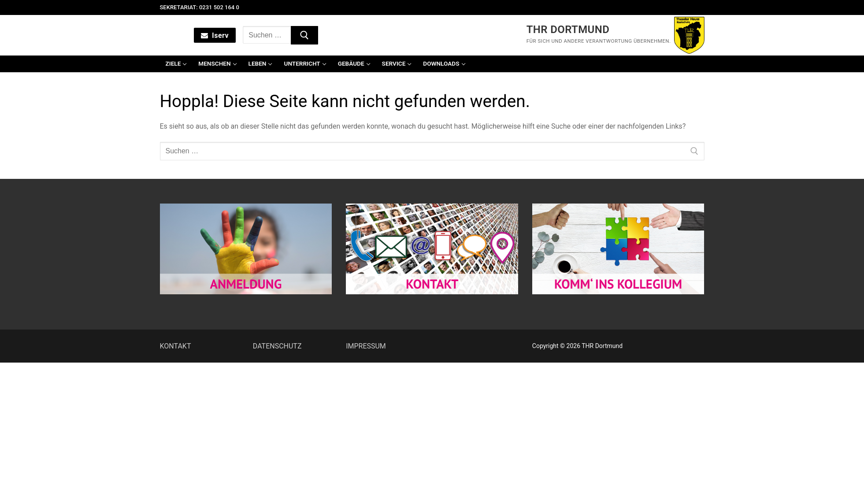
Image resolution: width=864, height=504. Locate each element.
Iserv (215, 35)
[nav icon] (165, 35)
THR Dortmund (568, 30)
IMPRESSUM (366, 346)
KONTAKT (176, 346)
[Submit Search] (304, 35)
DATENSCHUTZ (277, 346)
